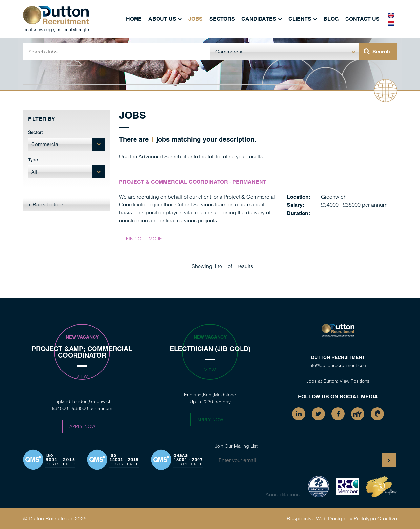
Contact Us (362, 19)
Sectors (222, 19)
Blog (331, 19)
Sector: (35, 132)
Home (134, 19)
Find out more (144, 239)
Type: (34, 160)
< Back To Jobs (46, 204)
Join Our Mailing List (236, 446)
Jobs (196, 19)
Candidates (259, 19)
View (82, 376)
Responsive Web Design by (320, 518)
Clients (300, 19)
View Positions (355, 381)
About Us (162, 19)
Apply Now (82, 426)
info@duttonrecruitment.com (338, 365)
